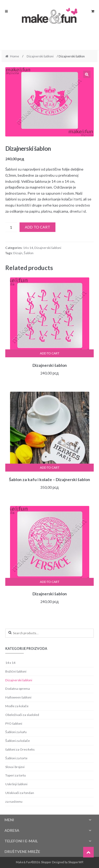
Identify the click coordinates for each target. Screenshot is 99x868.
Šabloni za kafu (16, 732)
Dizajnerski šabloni (40, 56)
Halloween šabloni (18, 697)
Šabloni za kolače (18, 741)
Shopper (46, 862)
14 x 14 (28, 248)
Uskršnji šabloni (16, 784)
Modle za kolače (17, 706)
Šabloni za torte (16, 758)
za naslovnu (14, 801)
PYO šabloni (14, 723)
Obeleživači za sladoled (22, 715)
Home (15, 56)
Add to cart (37, 227)
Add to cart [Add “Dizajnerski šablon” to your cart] (50, 353)
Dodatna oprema (18, 689)
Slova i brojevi (15, 767)
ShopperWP (76, 862)
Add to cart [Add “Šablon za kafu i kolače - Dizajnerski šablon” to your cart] (50, 467)
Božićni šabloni (16, 671)
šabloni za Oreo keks (20, 749)
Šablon (29, 253)
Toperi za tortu (16, 775)
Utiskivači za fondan (20, 793)
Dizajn (18, 253)
